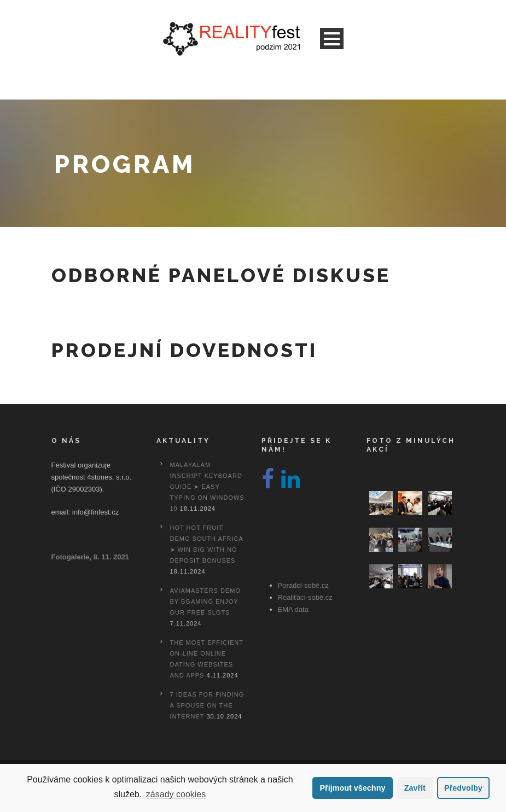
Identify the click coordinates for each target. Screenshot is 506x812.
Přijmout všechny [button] (352, 788)
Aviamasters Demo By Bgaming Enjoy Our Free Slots (205, 601)
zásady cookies (176, 794)
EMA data (293, 609)
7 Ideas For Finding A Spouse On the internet (207, 705)
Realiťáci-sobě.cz (305, 597)
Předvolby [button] (463, 788)
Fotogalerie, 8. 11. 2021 (90, 557)
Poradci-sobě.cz (303, 585)
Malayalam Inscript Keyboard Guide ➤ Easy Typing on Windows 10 (207, 487)
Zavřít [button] (415, 788)
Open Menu (332, 39)
